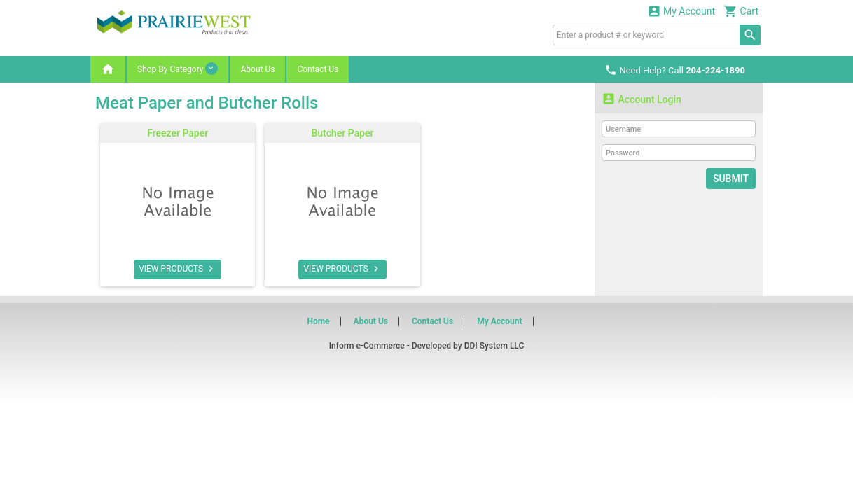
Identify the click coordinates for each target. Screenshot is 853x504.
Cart (741, 11)
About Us (257, 69)
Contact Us (318, 69)
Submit (731, 178)
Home (318, 321)
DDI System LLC (494, 346)
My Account (681, 11)
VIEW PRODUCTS (178, 269)
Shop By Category (178, 69)
